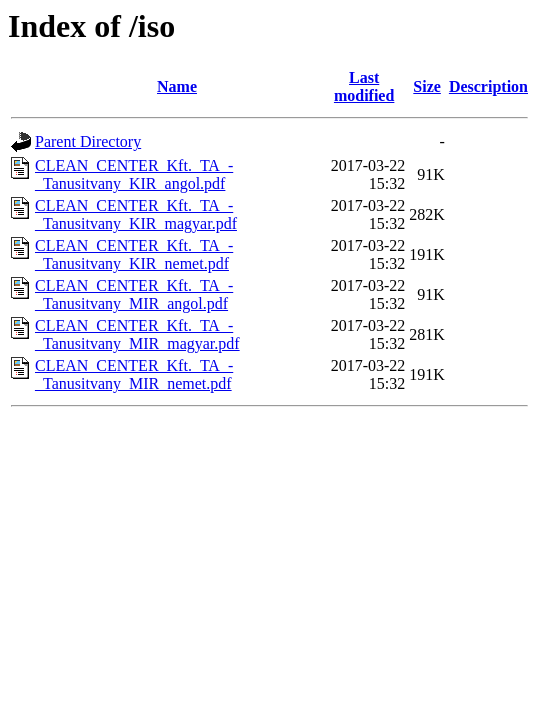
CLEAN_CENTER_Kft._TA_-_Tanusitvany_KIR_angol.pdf (134, 174)
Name (177, 86)
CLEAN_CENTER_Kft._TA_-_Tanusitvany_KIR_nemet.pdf (134, 254)
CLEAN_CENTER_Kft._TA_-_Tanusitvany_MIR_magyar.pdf (137, 334)
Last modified (364, 86)
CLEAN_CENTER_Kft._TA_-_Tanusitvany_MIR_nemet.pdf (134, 374)
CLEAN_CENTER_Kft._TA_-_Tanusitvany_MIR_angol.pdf (134, 294)
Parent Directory (88, 141)
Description (488, 86)
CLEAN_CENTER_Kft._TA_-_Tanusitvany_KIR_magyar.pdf (136, 214)
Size (427, 86)
